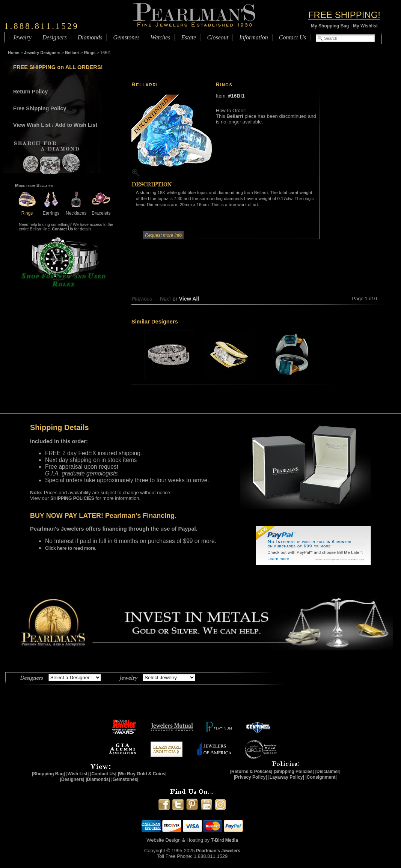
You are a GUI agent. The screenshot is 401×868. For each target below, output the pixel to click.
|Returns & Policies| (251, 772)
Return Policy (30, 92)
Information (253, 37)
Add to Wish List (76, 125)
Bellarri (72, 53)
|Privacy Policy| (250, 777)
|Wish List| (77, 774)
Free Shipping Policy (40, 108)
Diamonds (90, 37)
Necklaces (76, 210)
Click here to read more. (71, 548)
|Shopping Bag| (48, 774)
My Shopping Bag (330, 26)
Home (14, 53)
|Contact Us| (103, 774)
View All (189, 299)
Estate (188, 37)
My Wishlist (365, 26)
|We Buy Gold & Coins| (142, 774)
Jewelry (22, 37)
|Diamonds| (98, 779)
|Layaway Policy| (286, 777)
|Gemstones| (125, 779)
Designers (55, 37)
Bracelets (101, 210)
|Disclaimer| (328, 772)
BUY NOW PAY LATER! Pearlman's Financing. (103, 516)
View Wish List (32, 125)
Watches (161, 37)
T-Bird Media (225, 840)
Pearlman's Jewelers (218, 851)
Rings (90, 53)
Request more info (163, 235)
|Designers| (72, 779)
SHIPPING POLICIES (72, 498)
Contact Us (292, 37)
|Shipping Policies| (294, 772)
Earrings (51, 210)
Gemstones (126, 37)
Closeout (218, 37)
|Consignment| (321, 777)
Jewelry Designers (42, 53)
